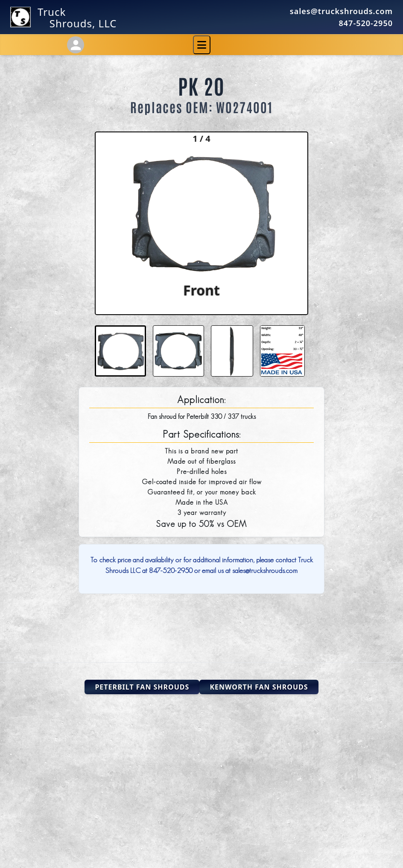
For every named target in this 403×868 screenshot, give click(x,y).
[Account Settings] (76, 45)
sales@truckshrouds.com (341, 11)
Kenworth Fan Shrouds (259, 687)
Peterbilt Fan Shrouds (142, 687)
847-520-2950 (366, 23)
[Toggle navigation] (202, 45)
